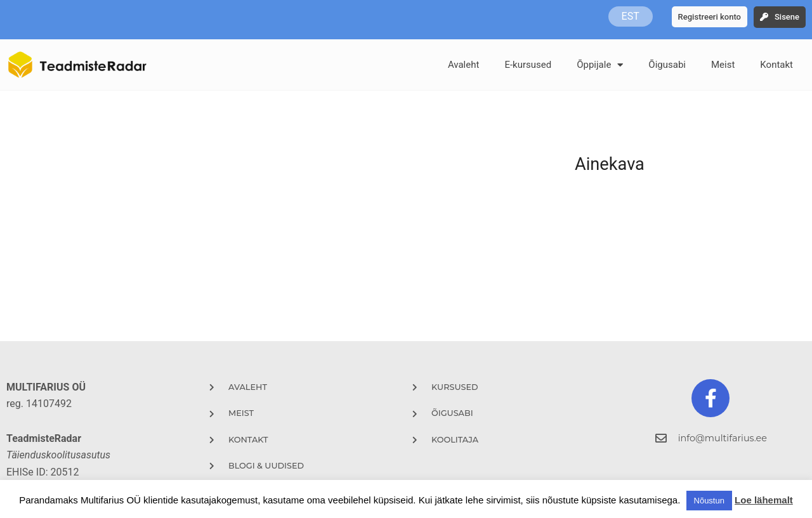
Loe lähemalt (764, 500)
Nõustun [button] (709, 501)
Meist (723, 65)
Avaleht (464, 65)
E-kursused (528, 65)
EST (631, 16)
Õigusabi (667, 65)
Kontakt (776, 65)
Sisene (787, 17)
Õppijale (600, 65)
